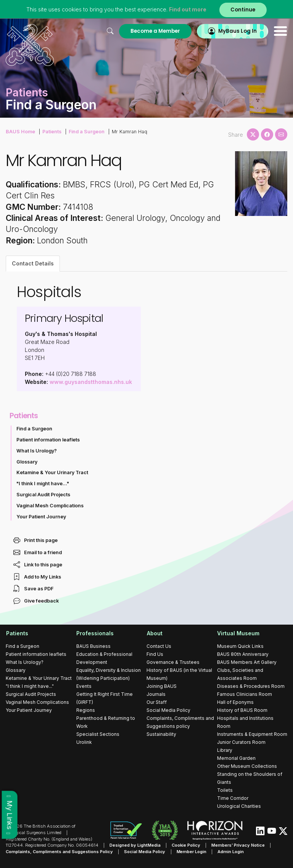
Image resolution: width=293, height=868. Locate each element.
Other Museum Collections (247, 766)
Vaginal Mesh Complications (50, 506)
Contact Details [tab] (33, 263)
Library (225, 750)
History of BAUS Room (242, 710)
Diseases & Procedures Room (251, 686)
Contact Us (159, 646)
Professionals (95, 633)
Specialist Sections (98, 734)
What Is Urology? (37, 451)
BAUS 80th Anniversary (243, 654)
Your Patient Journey (41, 517)
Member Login (192, 852)
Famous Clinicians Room (245, 694)
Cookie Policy (186, 845)
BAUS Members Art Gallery (247, 662)
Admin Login (231, 852)
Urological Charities (239, 806)
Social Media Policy (168, 710)
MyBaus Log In (237, 31)
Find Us (155, 654)
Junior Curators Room (241, 742)
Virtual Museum (238, 633)
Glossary (27, 462)
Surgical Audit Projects (43, 495)
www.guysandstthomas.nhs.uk (91, 382)
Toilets (225, 790)
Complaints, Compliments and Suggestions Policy (59, 852)
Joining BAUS (162, 686)
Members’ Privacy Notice (238, 845)
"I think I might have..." (43, 484)
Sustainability (161, 734)
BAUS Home (20, 132)
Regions (86, 710)
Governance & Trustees (173, 662)
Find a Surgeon (86, 132)
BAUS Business (93, 646)
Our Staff (157, 702)
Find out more (188, 9)
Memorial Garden (236, 758)
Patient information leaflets (48, 440)
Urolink (84, 742)
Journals (156, 694)
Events (84, 686)
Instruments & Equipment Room (252, 734)
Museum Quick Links (240, 646)
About (154, 633)
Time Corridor (233, 798)
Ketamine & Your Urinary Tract (52, 472)
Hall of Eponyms (235, 702)
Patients (52, 132)
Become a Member (155, 31)
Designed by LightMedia (135, 845)
